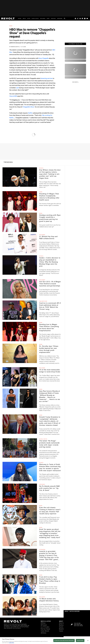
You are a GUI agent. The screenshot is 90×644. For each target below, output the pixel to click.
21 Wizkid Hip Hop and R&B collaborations (48, 237)
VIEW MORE (75, 82)
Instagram (75, 19)
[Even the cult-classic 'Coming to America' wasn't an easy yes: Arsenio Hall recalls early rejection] (20, 515)
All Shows (43, 623)
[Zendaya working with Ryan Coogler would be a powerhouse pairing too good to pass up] (20, 222)
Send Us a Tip (63, 627)
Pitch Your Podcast (45, 629)
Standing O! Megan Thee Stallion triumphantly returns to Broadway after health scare (49, 197)
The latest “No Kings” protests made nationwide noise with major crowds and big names (49, 444)
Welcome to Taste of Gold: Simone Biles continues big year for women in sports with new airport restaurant (50, 467)
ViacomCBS (13, 96)
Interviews (42, 550)
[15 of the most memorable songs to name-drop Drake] (20, 377)
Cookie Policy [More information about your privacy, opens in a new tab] (11, 643)
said (17, 88)
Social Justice (35, 18)
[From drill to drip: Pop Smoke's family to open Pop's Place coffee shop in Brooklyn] (20, 584)
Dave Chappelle (44, 58)
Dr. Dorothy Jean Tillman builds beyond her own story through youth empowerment (49, 349)
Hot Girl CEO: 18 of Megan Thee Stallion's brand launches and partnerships (50, 284)
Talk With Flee (43, 301)
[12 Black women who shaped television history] (20, 606)
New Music (42, 484)
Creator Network (45, 631)
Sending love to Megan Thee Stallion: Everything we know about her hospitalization (49, 327)
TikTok (78, 19)
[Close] (88, 641)
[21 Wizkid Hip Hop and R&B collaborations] (20, 244)
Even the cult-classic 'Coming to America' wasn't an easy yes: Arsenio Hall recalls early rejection (50, 511)
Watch (24, 18)
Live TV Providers (45, 627)
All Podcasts (44, 625)
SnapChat (80, 19)
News (48, 18)
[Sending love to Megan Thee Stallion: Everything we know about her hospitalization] (20, 332)
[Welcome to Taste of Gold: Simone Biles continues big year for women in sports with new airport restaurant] (20, 472)
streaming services (47, 78)
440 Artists (44, 633)
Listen (29, 18)
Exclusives (43, 18)
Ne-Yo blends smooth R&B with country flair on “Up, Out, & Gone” (49, 488)
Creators (53, 18)
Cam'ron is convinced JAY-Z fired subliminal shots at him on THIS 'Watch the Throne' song (50, 306)
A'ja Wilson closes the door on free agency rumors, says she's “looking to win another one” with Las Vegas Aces (50, 174)
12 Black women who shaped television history (49, 600)
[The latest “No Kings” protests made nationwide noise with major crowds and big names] (20, 448)
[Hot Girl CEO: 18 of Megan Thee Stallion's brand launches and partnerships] (20, 289)
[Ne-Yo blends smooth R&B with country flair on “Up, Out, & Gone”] (20, 493)
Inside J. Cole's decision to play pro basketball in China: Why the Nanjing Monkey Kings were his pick (50, 262)
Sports (41, 168)
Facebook (82, 19)
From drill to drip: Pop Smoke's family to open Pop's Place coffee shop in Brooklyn (50, 580)
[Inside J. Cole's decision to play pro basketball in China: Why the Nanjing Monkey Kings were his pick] (20, 265)
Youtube (87, 19)
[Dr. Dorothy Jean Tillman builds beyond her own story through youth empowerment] (20, 353)
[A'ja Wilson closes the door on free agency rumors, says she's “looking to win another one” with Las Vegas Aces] (20, 177)
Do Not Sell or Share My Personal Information (64, 640)
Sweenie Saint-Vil (15, 47)
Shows (20, 18)
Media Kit (61, 629)
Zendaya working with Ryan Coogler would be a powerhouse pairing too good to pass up (50, 218)
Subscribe (60, 18)
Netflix (30, 113)
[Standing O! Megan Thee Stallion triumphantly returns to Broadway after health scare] (20, 201)
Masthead (62, 625)
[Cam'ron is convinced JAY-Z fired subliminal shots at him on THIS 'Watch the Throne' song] (20, 310)
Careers (61, 631)
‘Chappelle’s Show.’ (29, 107)
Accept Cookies (80, 640)
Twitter (85, 19)
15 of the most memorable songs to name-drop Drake (50, 371)
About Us (61, 623)
